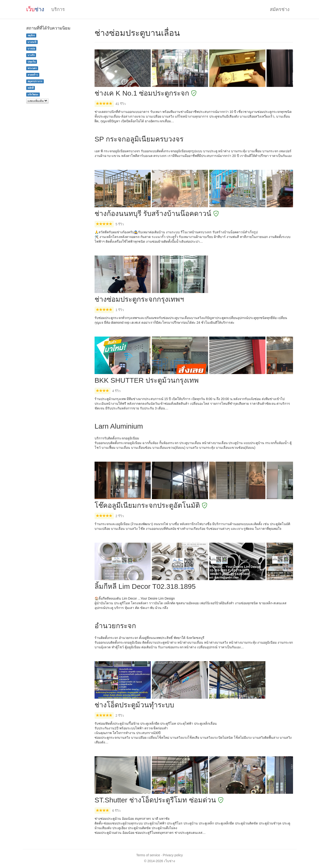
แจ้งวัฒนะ (33, 94)
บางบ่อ (31, 48)
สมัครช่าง (280, 9)
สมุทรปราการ (35, 81)
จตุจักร (31, 35)
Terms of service (148, 855)
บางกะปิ (32, 42)
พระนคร (32, 68)
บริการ (58, 9)
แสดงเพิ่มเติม (37, 101)
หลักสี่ (31, 88)
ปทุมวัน (32, 62)
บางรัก (31, 55)
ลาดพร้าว (33, 75)
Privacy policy (173, 855)
